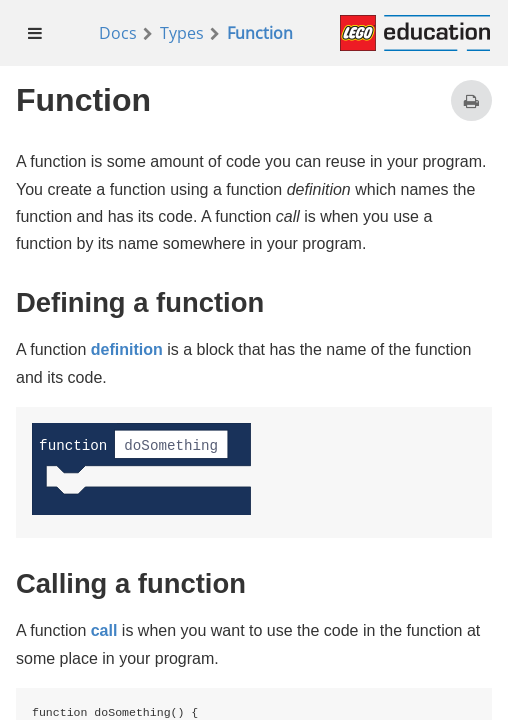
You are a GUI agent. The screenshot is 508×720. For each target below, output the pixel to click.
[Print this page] (471, 100)
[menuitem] (35, 33)
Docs (118, 33)
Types (182, 33)
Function (260, 33)
